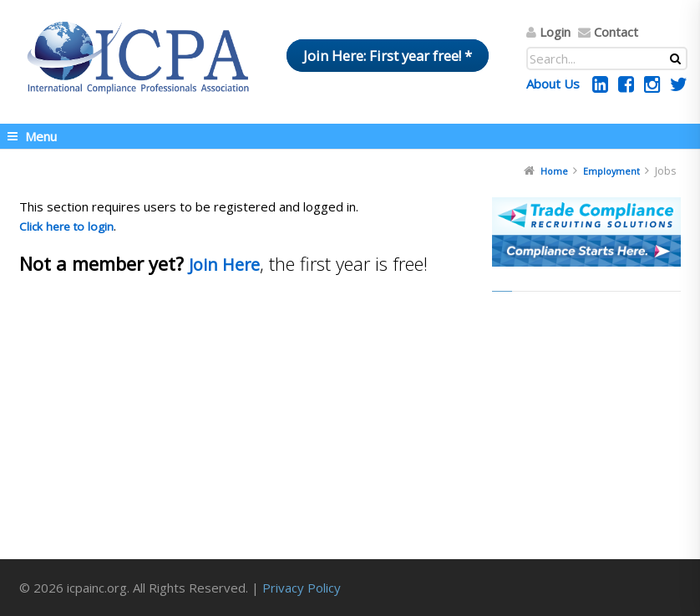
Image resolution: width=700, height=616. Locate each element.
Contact (616, 32)
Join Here (224, 265)
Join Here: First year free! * (388, 56)
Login (555, 32)
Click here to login (66, 227)
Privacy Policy (302, 588)
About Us (553, 84)
